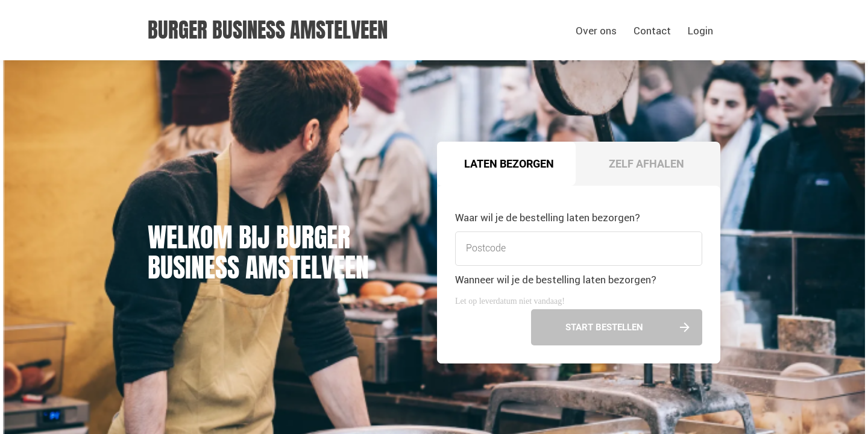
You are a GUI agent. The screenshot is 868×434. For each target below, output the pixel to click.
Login (700, 31)
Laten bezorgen (509, 164)
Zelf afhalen (646, 164)
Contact (652, 31)
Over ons (596, 31)
